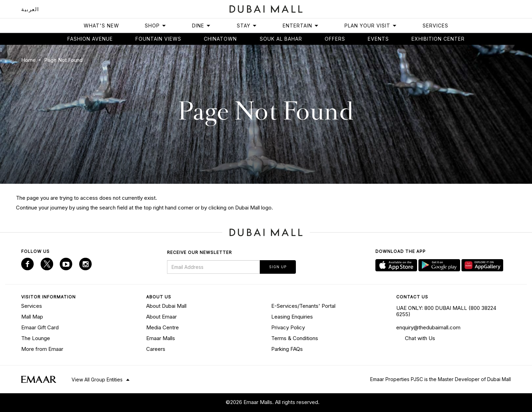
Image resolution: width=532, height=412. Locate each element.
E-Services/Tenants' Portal (303, 306)
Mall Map (32, 317)
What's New (101, 26)
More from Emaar (42, 349)
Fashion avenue (90, 39)
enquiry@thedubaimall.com (428, 327)
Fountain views (158, 39)
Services (435, 26)
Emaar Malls (161, 338)
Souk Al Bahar (281, 39)
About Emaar (161, 317)
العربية (30, 9)
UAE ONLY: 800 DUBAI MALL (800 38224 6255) (446, 311)
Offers (335, 39)
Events (378, 39)
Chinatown (220, 39)
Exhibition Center (438, 39)
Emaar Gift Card (40, 327)
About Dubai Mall (166, 306)
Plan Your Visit (371, 26)
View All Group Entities (97, 380)
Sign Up (278, 267)
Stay (247, 26)
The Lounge (36, 338)
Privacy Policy (288, 327)
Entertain (301, 26)
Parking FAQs (287, 349)
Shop (156, 26)
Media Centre (163, 327)
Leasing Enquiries (292, 317)
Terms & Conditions (295, 338)
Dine (201, 26)
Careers (156, 349)
